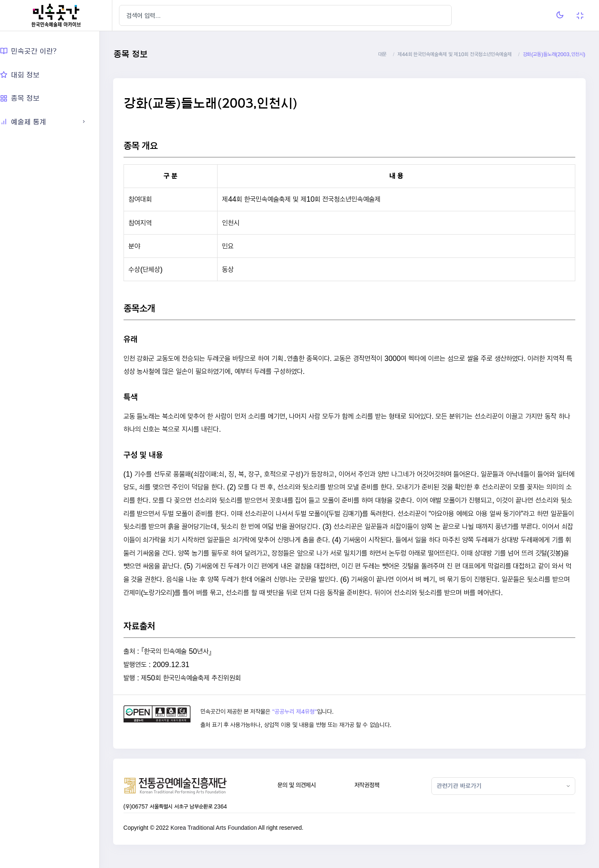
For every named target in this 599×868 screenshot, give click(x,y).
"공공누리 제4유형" (305, 725)
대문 (382, 54)
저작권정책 (373, 798)
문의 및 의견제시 (305, 798)
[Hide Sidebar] (129, 15)
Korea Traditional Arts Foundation (226, 841)
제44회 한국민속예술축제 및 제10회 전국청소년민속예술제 (454, 54)
